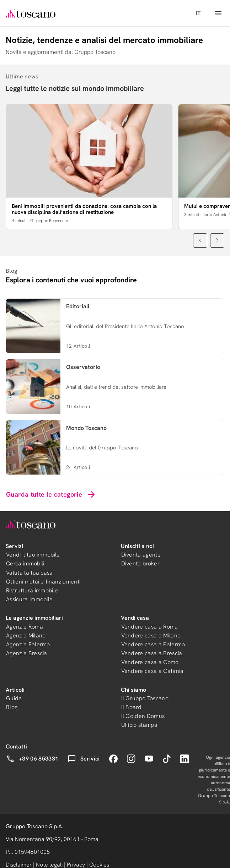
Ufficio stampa (139, 725)
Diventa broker (140, 563)
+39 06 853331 (32, 759)
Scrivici (84, 759)
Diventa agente (141, 555)
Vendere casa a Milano (151, 635)
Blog (12, 707)
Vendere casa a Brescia (152, 653)
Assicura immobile (29, 599)
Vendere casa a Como (150, 662)
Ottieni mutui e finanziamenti (43, 582)
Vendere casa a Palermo (153, 644)
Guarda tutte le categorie (51, 494)
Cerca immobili (25, 563)
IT (198, 13)
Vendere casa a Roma (150, 627)
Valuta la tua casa (30, 573)
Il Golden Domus (143, 716)
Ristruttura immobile (32, 590)
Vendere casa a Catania (153, 671)
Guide (14, 698)
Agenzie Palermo (28, 644)
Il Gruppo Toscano (145, 698)
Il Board (132, 707)
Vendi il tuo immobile (33, 555)
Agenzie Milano (26, 635)
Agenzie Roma (25, 627)
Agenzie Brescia (27, 653)
